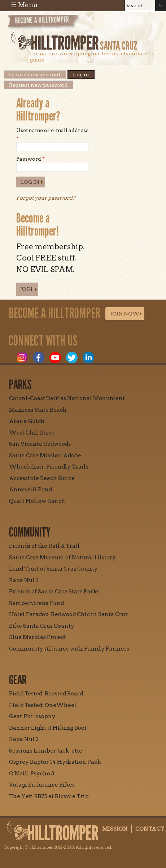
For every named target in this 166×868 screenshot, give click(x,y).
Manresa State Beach (38, 410)
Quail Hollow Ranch (37, 501)
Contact (150, 829)
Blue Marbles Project (38, 637)
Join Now (125, 314)
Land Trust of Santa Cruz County (53, 569)
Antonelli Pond (30, 490)
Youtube (55, 357)
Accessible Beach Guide (42, 478)
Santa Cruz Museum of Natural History (62, 558)
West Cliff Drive (32, 433)
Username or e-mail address (52, 134)
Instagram (22, 357)
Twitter (72, 357)
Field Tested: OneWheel (43, 705)
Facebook (39, 357)
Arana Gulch (27, 421)
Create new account (35, 75)
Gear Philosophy (32, 716)
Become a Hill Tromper (46, 23)
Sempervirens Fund (36, 603)
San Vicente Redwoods (40, 444)
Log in (84, 75)
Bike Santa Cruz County (42, 626)
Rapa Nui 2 (24, 580)
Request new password (38, 85)
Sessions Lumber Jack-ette (46, 751)
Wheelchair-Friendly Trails (49, 467)
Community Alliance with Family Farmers (69, 649)
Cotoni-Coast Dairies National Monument (67, 398)
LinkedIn (88, 357)
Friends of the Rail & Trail (44, 546)
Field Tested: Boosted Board (46, 694)
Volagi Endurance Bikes (42, 785)
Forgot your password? (46, 198)
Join (26, 289)
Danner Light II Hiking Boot (48, 728)
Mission (115, 829)
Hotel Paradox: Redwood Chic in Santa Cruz (68, 614)
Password (30, 159)
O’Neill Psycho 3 (32, 774)
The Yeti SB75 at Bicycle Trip (49, 796)
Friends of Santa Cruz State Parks (54, 592)
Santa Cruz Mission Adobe (45, 456)
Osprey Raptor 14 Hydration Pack (55, 762)
